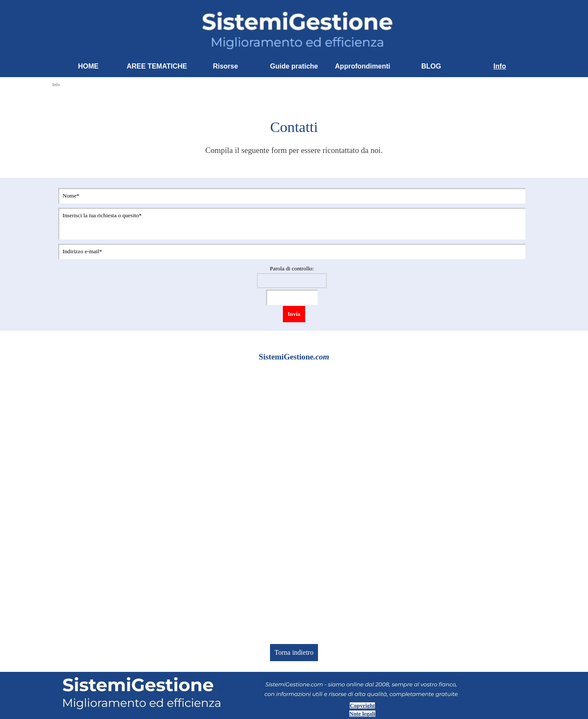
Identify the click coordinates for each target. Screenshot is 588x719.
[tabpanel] (294, 136)
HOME (88, 66)
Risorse (226, 66)
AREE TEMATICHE (157, 66)
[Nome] (292, 196)
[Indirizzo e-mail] (292, 252)
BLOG (431, 66)
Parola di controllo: (292, 268)
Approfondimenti (363, 66)
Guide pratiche (294, 66)
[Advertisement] (294, 509)
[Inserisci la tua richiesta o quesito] (292, 224)
